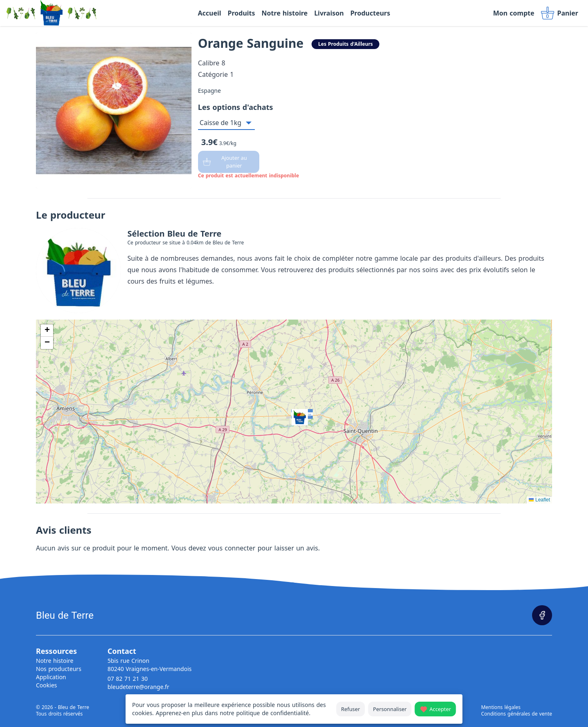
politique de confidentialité (272, 713)
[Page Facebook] (542, 615)
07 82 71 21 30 (128, 679)
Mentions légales (501, 707)
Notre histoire (55, 661)
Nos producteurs (59, 669)
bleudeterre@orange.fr (138, 687)
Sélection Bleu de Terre (174, 234)
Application (51, 677)
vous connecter (232, 548)
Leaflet (539, 500)
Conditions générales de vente (517, 714)
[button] (294, 412)
